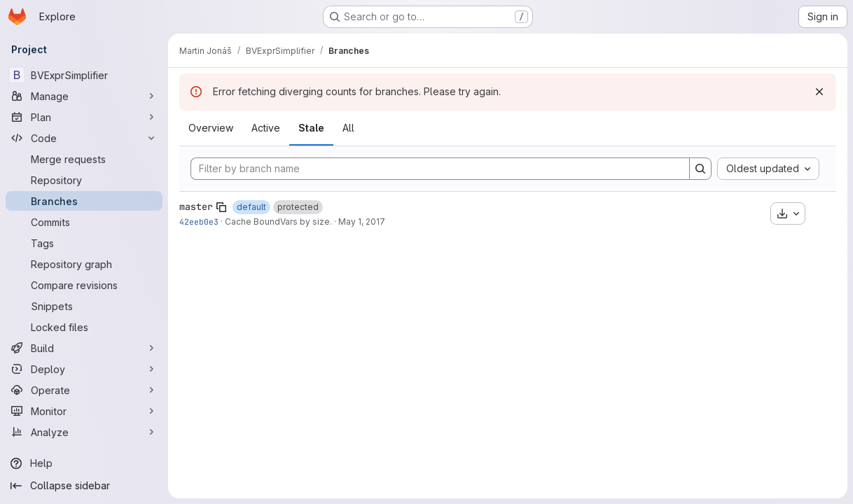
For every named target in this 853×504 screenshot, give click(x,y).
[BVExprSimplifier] (84, 75)
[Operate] (84, 390)
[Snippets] (84, 306)
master (196, 206)
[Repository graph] (84, 264)
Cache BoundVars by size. (278, 222)
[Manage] (84, 96)
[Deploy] (84, 369)
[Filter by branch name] (440, 169)
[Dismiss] (819, 92)
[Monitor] (84, 411)
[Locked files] (84, 327)
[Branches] (84, 201)
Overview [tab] (211, 128)
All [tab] (348, 128)
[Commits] (84, 222)
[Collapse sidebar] (84, 486)
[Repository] (84, 180)
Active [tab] (266, 128)
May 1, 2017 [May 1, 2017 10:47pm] (362, 222)
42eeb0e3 (199, 222)
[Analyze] (84, 432)
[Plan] (84, 117)
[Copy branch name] (221, 207)
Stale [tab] (311, 128)
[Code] (84, 138)
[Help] (84, 463)
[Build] (84, 348)
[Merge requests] (84, 159)
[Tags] (84, 243)
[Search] (700, 169)
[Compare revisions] (84, 285)
